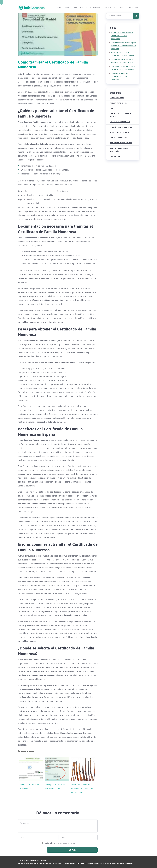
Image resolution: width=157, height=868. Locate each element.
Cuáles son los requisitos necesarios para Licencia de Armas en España (82, 788)
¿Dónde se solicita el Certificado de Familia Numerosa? (119, 76)
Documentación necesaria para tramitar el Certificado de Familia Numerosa (123, 46)
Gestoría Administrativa (119, 137)
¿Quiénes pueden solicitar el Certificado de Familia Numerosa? (122, 36)
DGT (117, 8)
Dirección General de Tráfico (121, 127)
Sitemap (130, 863)
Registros (88, 8)
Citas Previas (99, 8)
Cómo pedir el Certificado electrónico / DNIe (55, 786)
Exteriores (110, 8)
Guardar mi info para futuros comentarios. (59, 843)
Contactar (131, 8)
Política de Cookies (92, 863)
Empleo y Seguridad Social (120, 132)
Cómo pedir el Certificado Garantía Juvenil (29, 786)
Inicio (67, 8)
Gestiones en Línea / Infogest (36, 860)
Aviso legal (80, 863)
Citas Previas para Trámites (120, 122)
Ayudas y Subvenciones (118, 103)
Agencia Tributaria (117, 98)
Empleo (123, 8)
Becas (112, 108)
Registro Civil (115, 156)
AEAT (81, 8)
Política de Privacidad (68, 863)
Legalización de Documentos (121, 143)
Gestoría (74, 8)
